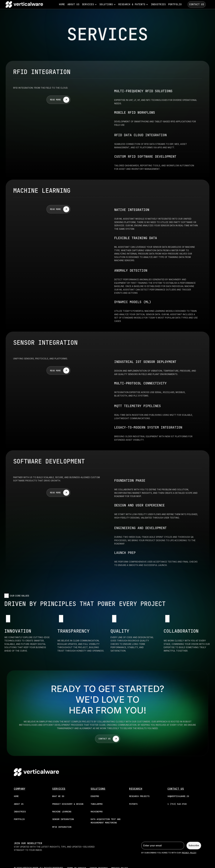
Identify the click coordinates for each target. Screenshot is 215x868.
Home (62, 4)
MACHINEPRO (97, 812)
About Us (73, 4)
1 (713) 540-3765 (177, 804)
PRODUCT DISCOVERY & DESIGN (68, 804)
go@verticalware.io (178, 796)
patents (133, 804)
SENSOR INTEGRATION (63, 819)
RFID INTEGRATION (62, 827)
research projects (139, 796)
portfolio (175, 4)
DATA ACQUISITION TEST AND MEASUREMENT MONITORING (106, 821)
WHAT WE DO (58, 796)
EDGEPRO (95, 796)
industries (158, 4)
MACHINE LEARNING (62, 812)
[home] (24, 4)
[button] (89, 4)
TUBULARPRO (97, 804)
